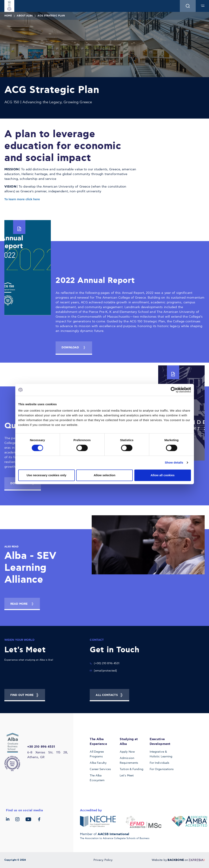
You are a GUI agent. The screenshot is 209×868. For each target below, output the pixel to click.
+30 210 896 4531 (41, 747)
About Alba (25, 16)
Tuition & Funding (131, 769)
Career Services (100, 769)
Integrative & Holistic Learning (161, 754)
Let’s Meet (127, 776)
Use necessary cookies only (46, 475)
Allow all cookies (163, 475)
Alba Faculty (98, 763)
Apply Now (127, 752)
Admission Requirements (129, 760)
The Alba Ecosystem (97, 778)
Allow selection (104, 475)
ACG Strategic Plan (51, 16)
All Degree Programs (97, 754)
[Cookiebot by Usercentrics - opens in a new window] (174, 390)
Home (8, 16)
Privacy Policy (103, 860)
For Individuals (160, 763)
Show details (174, 462)
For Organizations (162, 769)
